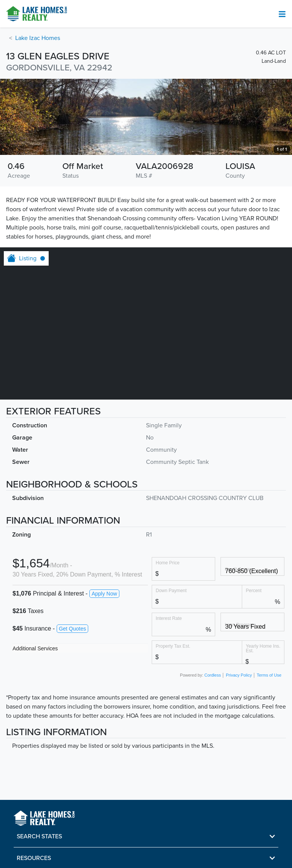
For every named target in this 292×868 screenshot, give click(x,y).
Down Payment (171, 590)
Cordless (213, 675)
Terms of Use (269, 675)
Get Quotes (73, 629)
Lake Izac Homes (38, 38)
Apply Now (104, 594)
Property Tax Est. (173, 646)
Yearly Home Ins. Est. (263, 648)
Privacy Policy (239, 675)
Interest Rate (169, 618)
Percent (254, 590)
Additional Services (35, 648)
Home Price (168, 563)
